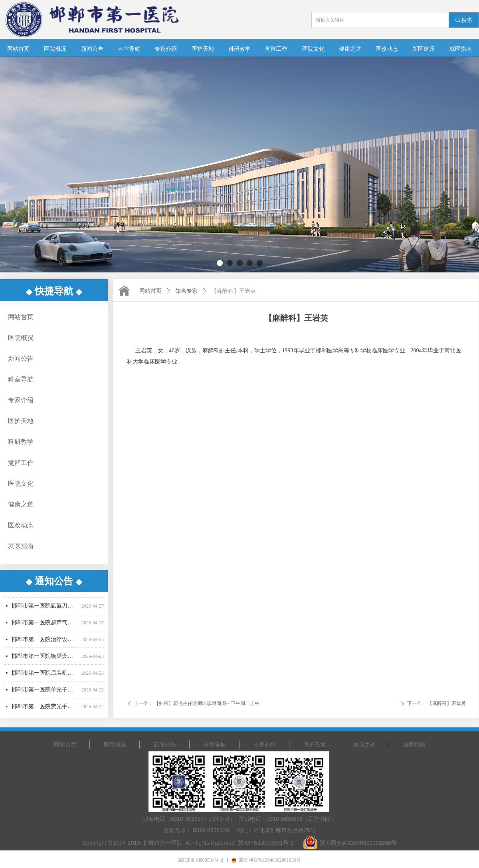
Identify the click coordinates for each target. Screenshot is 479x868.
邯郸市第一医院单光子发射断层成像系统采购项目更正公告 (45, 692)
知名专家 (186, 291)
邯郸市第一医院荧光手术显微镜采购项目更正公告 (45, 709)
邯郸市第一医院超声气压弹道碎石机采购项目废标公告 (45, 625)
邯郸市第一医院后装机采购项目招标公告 (45, 676)
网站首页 (150, 291)
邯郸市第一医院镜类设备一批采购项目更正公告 (45, 659)
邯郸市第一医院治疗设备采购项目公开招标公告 (45, 642)
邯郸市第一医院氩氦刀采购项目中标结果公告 (45, 609)
